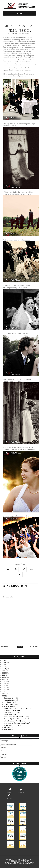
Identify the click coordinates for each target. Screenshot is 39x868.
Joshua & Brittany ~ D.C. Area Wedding (17, 708)
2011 (4, 692)
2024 (4, 665)
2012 (4, 690)
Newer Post (5, 647)
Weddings (4, 741)
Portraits (4, 754)
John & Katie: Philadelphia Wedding (16, 717)
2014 (4, 685)
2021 (4, 671)
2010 (4, 694)
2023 (4, 667)
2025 (4, 662)
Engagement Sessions (9, 744)
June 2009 (8, 729)
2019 (4, 675)
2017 (4, 679)
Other (3, 751)
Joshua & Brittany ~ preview (14, 725)
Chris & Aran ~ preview (12, 713)
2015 (4, 683)
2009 (4, 696)
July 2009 (7, 727)
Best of (3, 748)
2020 (4, 673)
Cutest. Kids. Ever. (10, 715)
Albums (4, 758)
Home (20, 647)
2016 (4, 681)
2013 (4, 688)
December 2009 (10, 698)
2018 (4, 677)
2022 (4, 669)
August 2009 (9, 706)
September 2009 (10, 704)
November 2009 (10, 700)
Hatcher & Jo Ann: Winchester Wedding (18, 719)
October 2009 (9, 702)
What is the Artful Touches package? (17, 723)
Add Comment (24, 33)
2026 (4, 660)
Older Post (34, 647)
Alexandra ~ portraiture (12, 711)
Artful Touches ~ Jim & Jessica (14, 721)
